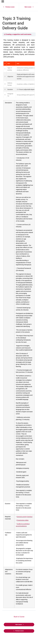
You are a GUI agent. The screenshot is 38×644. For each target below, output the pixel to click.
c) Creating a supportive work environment (18, 34)
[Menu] (3, 1)
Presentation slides (23, 520)
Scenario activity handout (25, 517)
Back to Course (19, 617)
